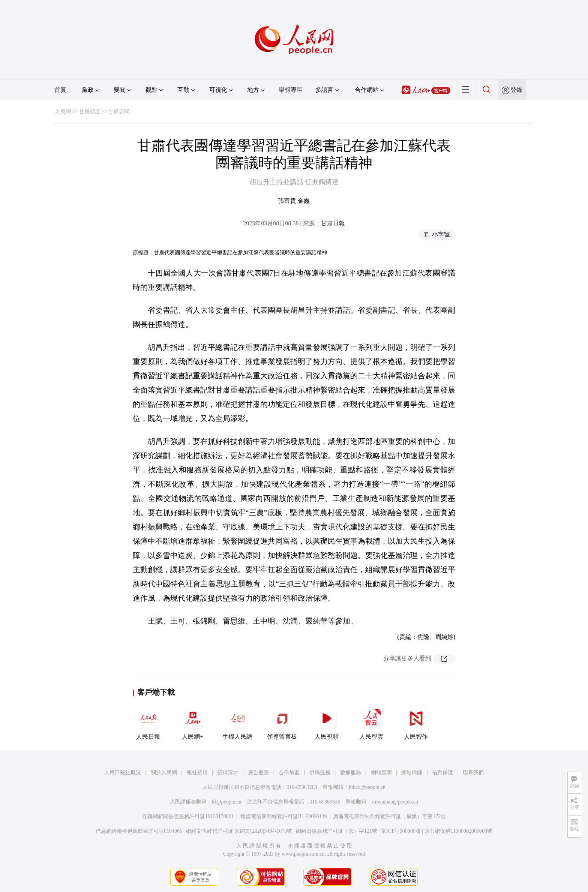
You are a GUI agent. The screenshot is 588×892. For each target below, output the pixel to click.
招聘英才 (228, 773)
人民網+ (193, 723)
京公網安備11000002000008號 (458, 831)
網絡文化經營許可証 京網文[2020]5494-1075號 (239, 831)
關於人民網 (164, 773)
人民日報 (148, 723)
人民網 (63, 112)
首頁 (60, 90)
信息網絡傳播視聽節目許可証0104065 (139, 831)
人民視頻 (327, 723)
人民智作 (416, 723)
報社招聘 (197, 773)
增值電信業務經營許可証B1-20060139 (284, 816)
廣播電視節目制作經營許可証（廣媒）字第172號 (389, 816)
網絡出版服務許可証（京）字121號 (337, 831)
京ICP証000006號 (401, 831)
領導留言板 (282, 723)
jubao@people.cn (367, 787)
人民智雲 (371, 723)
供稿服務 (320, 773)
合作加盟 (289, 773)
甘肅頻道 (90, 112)
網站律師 (412, 773)
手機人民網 (237, 723)
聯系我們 (473, 773)
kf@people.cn (227, 802)
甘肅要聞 (119, 112)
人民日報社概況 (123, 773)
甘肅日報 (333, 223)
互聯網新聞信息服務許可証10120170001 (188, 816)
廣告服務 (258, 773)
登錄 (516, 90)
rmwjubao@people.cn (395, 802)
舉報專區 (291, 90)
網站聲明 (381, 773)
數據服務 (351, 773)
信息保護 (442, 773)
